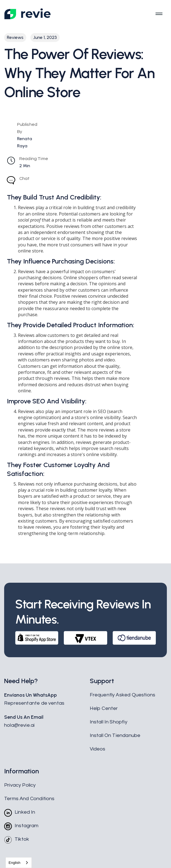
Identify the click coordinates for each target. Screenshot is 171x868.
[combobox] (19, 863)
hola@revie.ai (19, 725)
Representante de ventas (34, 703)
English (15, 863)
